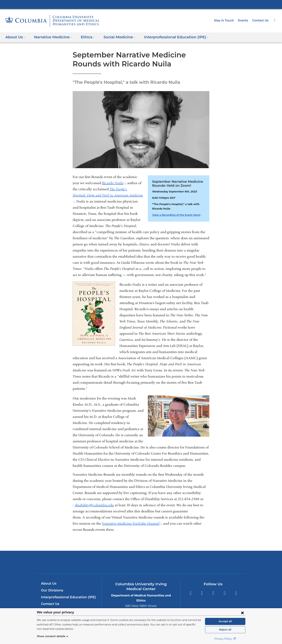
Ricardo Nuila (114, 183)
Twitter (202, 593)
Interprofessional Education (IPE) (67, 597)
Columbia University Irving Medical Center (141, 4)
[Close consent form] (242, 613)
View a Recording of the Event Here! (175, 215)
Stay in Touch (226, 20)
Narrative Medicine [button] (51, 37)
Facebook (190, 593)
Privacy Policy (225, 639)
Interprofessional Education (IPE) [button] (168, 37)
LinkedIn (225, 593)
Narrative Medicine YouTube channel (132, 523)
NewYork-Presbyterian (141, 564)
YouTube (213, 593)
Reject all (225, 630)
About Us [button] (15, 37)
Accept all (225, 621)
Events (244, 20)
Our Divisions (52, 590)
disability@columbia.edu (94, 505)
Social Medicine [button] (114, 37)
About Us (48, 584)
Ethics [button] (84, 37)
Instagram (236, 593)
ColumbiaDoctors (193, 562)
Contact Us (261, 20)
